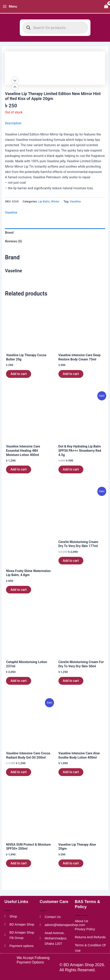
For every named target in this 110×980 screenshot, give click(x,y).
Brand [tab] (9, 233)
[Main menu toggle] (10, 7)
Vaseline (11, 212)
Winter (55, 201)
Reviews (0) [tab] (13, 241)
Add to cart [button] (18, 374)
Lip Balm (44, 201)
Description (13, 123)
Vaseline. (76, 201)
